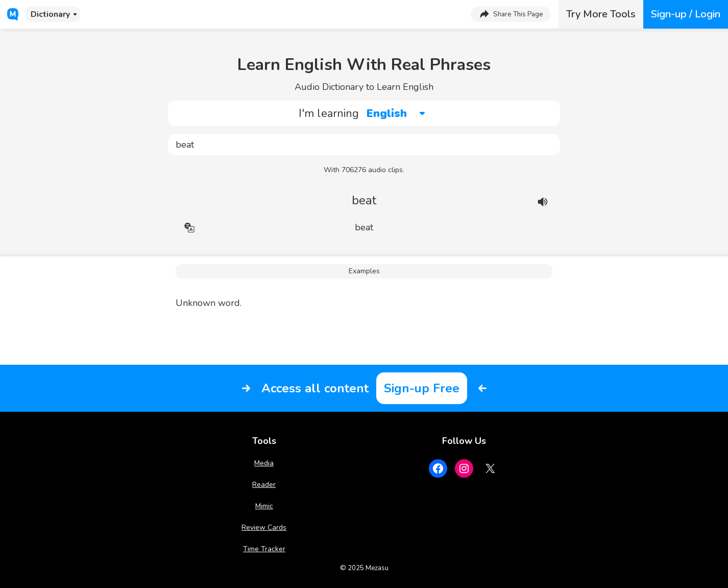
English (387, 113)
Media (264, 463)
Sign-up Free (422, 388)
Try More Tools (601, 14)
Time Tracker (264, 549)
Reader (264, 485)
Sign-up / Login (686, 14)
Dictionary (50, 14)
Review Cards (264, 527)
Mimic (264, 506)
